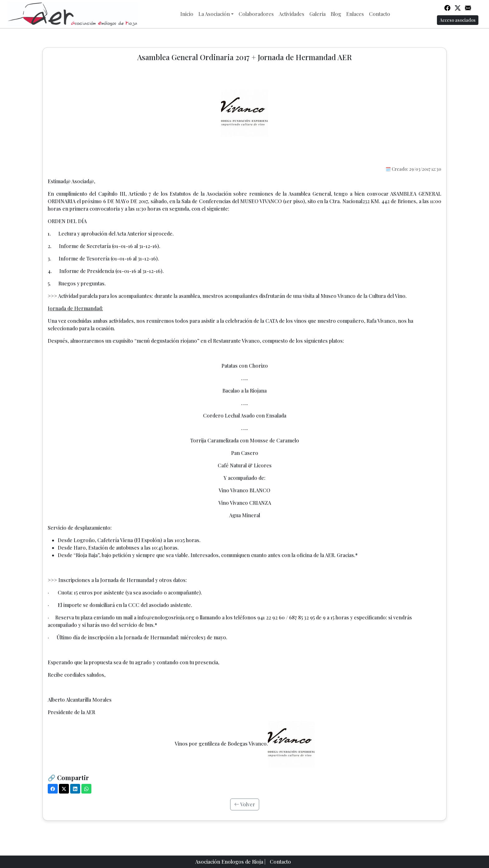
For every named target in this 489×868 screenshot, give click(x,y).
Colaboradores (256, 14)
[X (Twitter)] (64, 789)
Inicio (187, 14)
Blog (336, 14)
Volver (245, 804)
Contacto (380, 14)
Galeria (317, 14)
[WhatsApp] (86, 789)
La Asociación (214, 14)
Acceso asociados (458, 20)
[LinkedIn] (75, 789)
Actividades (292, 14)
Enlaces (355, 14)
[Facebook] (53, 789)
